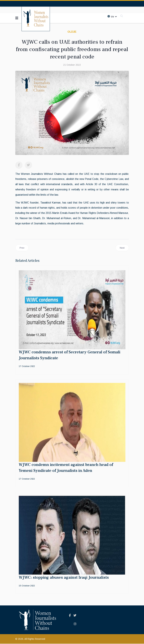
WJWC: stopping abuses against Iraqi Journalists (64, 578)
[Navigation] (17, 18)
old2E (72, 32)
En (112, 17)
